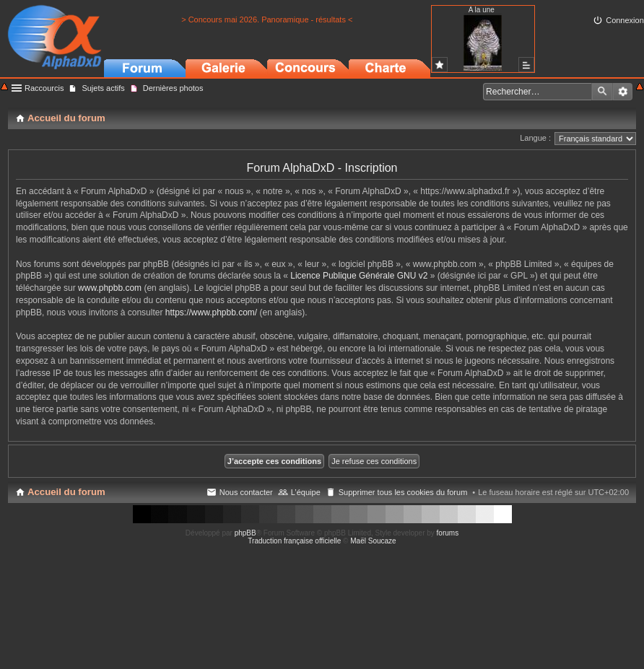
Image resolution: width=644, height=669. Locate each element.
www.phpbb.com (110, 288)
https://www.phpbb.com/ (211, 312)
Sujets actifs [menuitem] (103, 88)
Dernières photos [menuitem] (173, 88)
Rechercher (602, 92)
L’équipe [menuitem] (306, 492)
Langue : (535, 138)
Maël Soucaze (373, 541)
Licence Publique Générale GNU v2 (359, 276)
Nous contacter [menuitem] (246, 492)
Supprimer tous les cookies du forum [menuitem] (403, 492)
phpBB (245, 533)
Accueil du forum (66, 492)
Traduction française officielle (294, 541)
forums (448, 533)
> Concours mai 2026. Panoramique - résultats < (267, 19)
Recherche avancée (623, 92)
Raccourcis (44, 88)
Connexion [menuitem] (625, 20)
